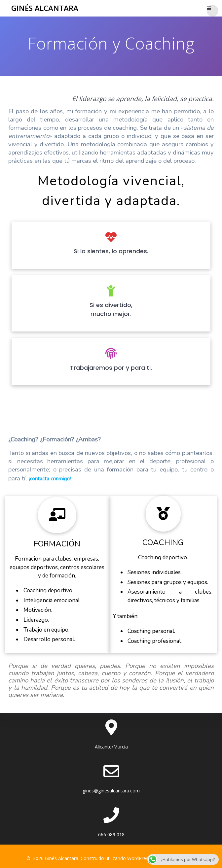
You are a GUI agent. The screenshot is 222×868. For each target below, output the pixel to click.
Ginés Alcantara (45, 8)
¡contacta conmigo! (50, 479)
